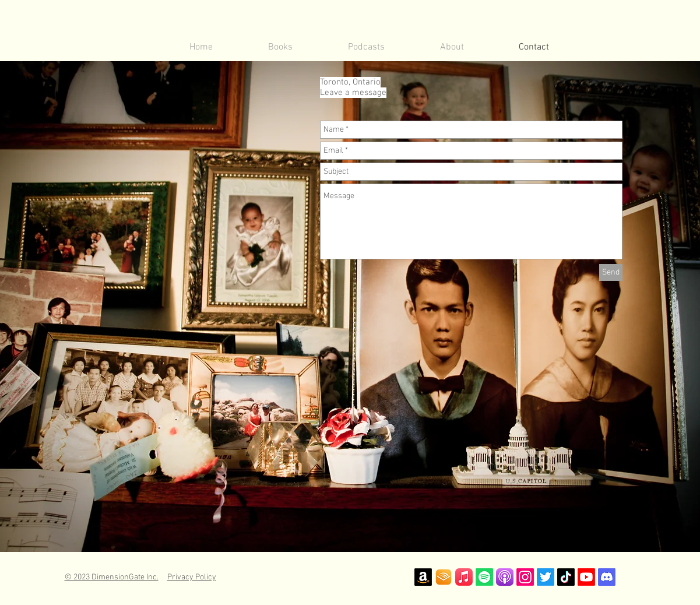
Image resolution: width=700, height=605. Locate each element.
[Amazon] (423, 577)
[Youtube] (586, 577)
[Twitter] (546, 577)
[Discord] (607, 577)
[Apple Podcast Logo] (505, 577)
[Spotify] (484, 577)
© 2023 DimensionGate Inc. (112, 577)
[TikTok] (566, 577)
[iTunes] (464, 577)
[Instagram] (525, 577)
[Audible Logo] (444, 577)
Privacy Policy (192, 577)
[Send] (611, 272)
